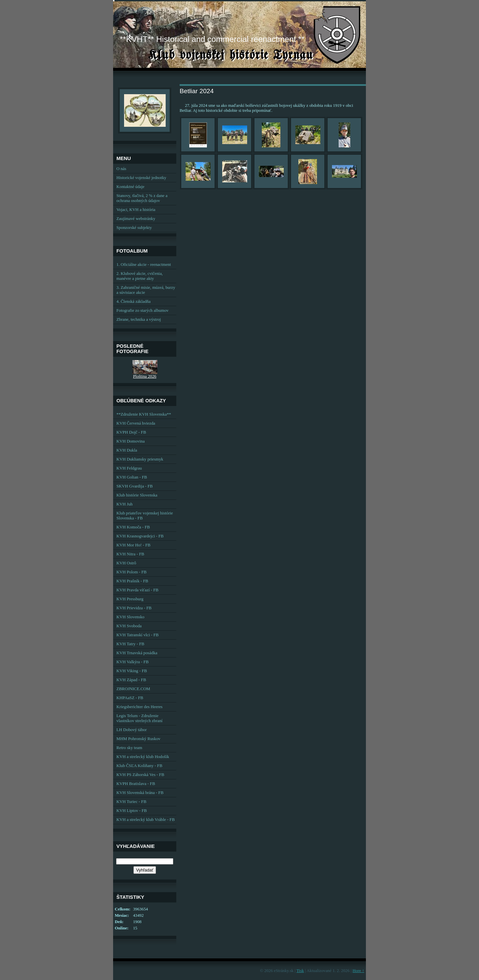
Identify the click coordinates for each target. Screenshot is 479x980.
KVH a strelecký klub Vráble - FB (146, 820)
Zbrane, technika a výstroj (139, 319)
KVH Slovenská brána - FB (140, 793)
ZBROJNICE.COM (133, 689)
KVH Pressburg (130, 599)
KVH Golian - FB (132, 477)
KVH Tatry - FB (130, 644)
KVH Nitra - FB (130, 554)
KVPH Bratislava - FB (136, 784)
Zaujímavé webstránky (136, 219)
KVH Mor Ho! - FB (133, 545)
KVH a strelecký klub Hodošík (143, 757)
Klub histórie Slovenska (137, 495)
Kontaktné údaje (130, 187)
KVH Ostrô (126, 563)
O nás (121, 169)
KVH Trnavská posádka (137, 653)
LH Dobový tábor (132, 730)
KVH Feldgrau (129, 468)
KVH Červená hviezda (136, 423)
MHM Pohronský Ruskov (138, 739)
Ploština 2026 (145, 376)
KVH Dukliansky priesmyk (140, 459)
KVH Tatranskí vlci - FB (138, 635)
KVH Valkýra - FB (133, 662)
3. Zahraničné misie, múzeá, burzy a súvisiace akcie (146, 290)
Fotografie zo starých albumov (143, 310)
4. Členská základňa (134, 301)
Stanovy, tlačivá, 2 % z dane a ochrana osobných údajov (142, 198)
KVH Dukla (127, 450)
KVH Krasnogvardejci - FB (140, 536)
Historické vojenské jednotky (141, 178)
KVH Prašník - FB (132, 581)
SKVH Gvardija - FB (135, 486)
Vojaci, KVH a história (136, 210)
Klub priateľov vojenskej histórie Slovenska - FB (145, 516)
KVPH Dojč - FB (131, 432)
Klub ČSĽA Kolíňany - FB (139, 766)
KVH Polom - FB (132, 572)
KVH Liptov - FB (132, 811)
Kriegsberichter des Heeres (140, 707)
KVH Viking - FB (132, 671)
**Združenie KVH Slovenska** (144, 414)
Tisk (300, 971)
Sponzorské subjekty (134, 228)
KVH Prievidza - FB (134, 608)
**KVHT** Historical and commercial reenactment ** (212, 39)
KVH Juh (125, 504)
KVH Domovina (131, 441)
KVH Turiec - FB (131, 802)
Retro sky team (129, 748)
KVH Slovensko (130, 617)
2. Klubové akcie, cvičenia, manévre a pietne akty (140, 276)
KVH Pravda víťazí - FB (137, 590)
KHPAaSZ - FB (130, 698)
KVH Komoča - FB (133, 527)
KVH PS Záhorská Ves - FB (140, 775)
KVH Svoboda (129, 626)
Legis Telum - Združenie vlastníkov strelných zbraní (140, 718)
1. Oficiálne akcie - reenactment (144, 265)
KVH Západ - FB (131, 680)
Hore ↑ (358, 971)
